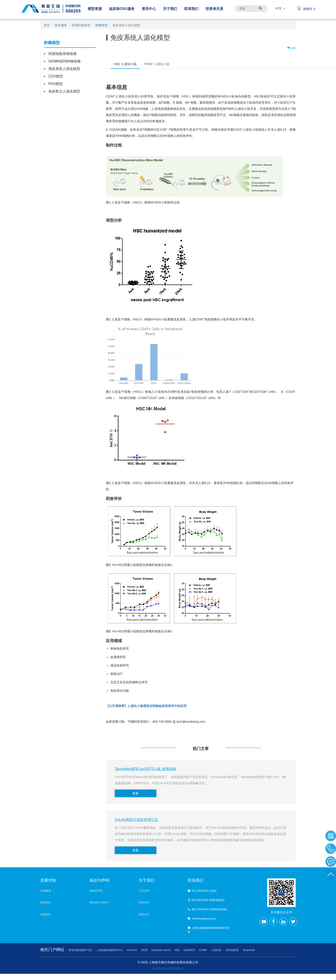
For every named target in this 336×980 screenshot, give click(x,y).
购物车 (306, 9)
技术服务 (61, 25)
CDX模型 (56, 76)
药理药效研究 (81, 25)
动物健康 (46, 891)
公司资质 (144, 891)
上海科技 (216, 950)
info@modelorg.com (202, 919)
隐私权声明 (96, 891)
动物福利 (46, 914)
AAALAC (132, 950)
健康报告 (46, 903)
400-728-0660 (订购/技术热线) (207, 909)
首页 (47, 25)
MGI (177, 950)
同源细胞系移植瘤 (62, 54)
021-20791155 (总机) (202, 891)
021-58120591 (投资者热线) (206, 900)
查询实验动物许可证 (80, 950)
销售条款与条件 (99, 903)
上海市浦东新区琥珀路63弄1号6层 (208, 930)
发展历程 (144, 903)
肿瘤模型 (101, 25)
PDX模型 (55, 84)
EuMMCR (189, 950)
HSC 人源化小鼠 (125, 64)
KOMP (203, 950)
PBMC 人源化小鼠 (157, 64)
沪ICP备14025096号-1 (168, 968)
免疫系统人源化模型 (64, 69)
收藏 (291, 48)
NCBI (145, 950)
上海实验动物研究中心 (110, 950)
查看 (136, 793)
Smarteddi (249, 950)
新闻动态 (144, 914)
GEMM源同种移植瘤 (64, 61)
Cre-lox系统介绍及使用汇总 (136, 820)
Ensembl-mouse (161, 950)
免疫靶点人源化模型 (64, 91)
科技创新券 (232, 950)
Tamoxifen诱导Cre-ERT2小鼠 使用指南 (145, 769)
